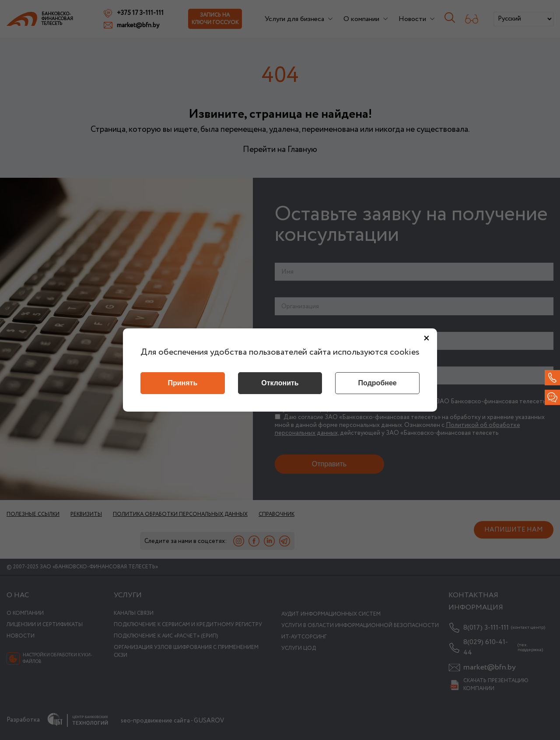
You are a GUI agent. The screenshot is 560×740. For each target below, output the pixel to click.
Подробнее (378, 383)
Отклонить (280, 383)
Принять (182, 383)
